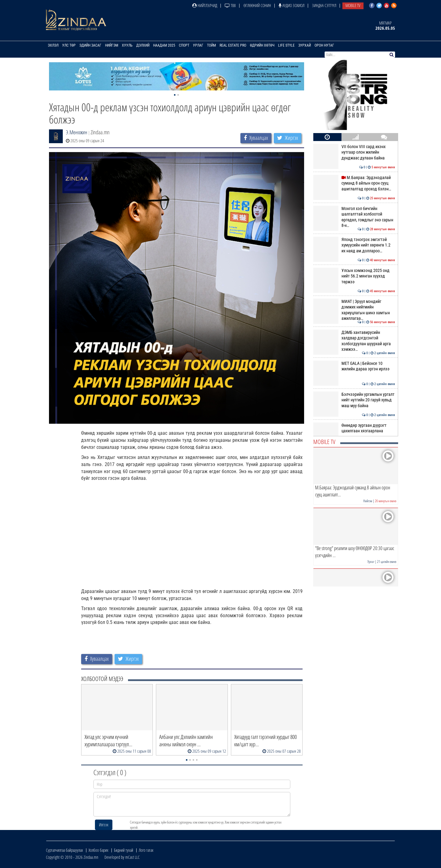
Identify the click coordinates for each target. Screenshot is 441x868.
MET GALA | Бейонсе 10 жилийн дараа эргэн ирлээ (354, 366)
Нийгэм (112, 45)
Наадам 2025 (164, 45)
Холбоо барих (98, 850)
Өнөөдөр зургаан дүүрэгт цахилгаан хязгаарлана (354, 428)
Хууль (127, 45)
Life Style (286, 45)
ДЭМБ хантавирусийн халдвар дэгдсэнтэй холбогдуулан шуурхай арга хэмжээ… (354, 341)
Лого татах (146, 850)
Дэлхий (143, 45)
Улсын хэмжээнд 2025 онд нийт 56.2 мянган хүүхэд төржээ (354, 276)
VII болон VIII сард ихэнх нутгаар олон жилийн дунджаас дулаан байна (354, 152)
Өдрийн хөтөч (262, 45)
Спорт (184, 45)
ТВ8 (230, 5)
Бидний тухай (124, 850)
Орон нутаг (324, 45)
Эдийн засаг (90, 45)
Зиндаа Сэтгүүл (324, 5)
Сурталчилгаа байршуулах (64, 850)
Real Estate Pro (233, 45)
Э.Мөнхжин (77, 132)
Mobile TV (353, 5)
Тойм (211, 45)
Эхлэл (53, 45)
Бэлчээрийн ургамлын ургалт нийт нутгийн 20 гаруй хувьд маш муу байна (354, 400)
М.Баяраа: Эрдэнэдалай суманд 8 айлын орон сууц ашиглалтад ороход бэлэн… (354, 183)
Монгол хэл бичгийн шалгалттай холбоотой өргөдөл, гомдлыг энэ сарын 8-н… (354, 217)
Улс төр (69, 45)
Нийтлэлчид (205, 5)
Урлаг (198, 45)
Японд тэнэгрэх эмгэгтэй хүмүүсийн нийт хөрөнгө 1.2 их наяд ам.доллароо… (354, 245)
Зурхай (305, 45)
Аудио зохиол (292, 5)
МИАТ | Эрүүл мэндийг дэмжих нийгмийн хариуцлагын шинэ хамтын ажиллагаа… (354, 310)
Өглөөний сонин (257, 5)
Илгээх (104, 825)
